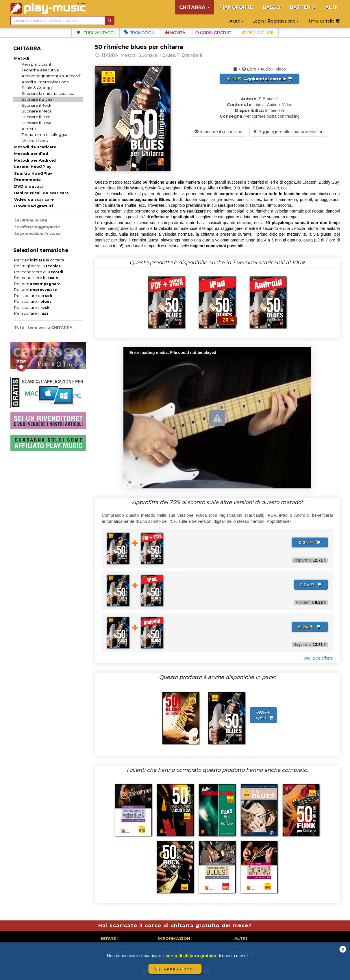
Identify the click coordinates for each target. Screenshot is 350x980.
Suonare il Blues (37, 99)
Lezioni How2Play (33, 167)
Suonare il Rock (37, 105)
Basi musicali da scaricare (41, 193)
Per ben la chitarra (39, 260)
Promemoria (27, 180)
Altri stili (29, 129)
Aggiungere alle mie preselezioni (289, 132)
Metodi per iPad (31, 154)
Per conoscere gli (39, 272)
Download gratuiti (34, 206)
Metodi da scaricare (35, 147)
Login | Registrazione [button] (276, 21)
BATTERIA (303, 7)
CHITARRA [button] (195, 7)
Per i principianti (37, 64)
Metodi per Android (35, 160)
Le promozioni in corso (37, 233)
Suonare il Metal (37, 111)
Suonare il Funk (36, 123)
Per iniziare (258, 33)
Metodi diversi (35, 141)
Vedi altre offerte (318, 658)
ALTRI (333, 7)
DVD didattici (28, 186)
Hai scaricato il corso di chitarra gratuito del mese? (175, 925)
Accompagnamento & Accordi (51, 76)
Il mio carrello (324, 21)
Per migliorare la (37, 266)
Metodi (22, 58)
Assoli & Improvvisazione (45, 82)
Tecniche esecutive (40, 70)
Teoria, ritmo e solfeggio (45, 134)
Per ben (37, 284)
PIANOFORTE (236, 7)
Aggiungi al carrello (260, 79)
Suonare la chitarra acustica (48, 93)
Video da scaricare (34, 199)
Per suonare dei (33, 296)
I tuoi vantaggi (96, 33)
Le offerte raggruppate (37, 227)
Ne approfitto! (175, 969)
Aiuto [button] (237, 21)
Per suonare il (33, 301)
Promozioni (140, 33)
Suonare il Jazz (36, 117)
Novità (175, 33)
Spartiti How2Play (33, 173)
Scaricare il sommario (218, 132)
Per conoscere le (36, 278)
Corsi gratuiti (214, 33)
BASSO (272, 7)
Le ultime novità (30, 220)
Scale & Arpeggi (37, 88)
